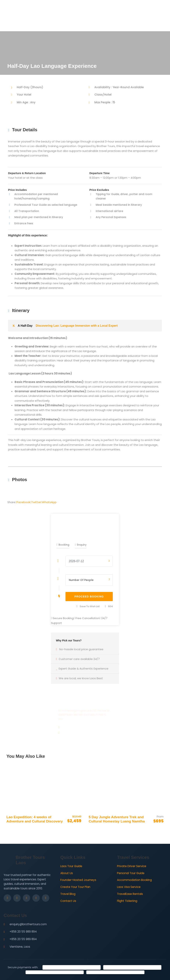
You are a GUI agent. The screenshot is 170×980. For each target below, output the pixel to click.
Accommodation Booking (134, 880)
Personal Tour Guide (131, 873)
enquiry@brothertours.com (28, 924)
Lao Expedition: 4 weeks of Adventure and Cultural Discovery (35, 819)
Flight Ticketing (127, 901)
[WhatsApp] (46, 898)
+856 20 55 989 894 (23, 932)
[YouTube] (36, 898)
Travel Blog (68, 894)
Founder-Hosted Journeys (78, 880)
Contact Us (68, 901)
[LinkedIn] (26, 898)
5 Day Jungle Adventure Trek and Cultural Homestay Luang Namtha (117, 819)
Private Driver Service (132, 866)
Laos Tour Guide (71, 866)
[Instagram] (17, 898)
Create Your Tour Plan (75, 887)
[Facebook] (7, 898)
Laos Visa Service (129, 887)
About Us (67, 873)
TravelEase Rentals (130, 894)
